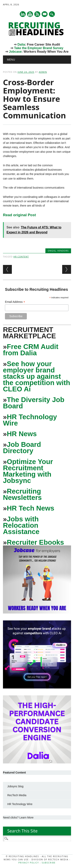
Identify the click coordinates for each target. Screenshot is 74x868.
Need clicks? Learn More (18, 817)
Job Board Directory (22, 448)
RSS (37, 14)
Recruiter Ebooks (35, 542)
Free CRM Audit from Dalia (31, 350)
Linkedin (23, 14)
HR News (22, 434)
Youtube (30, 14)
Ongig (52, 251)
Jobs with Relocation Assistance (21, 525)
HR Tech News (30, 508)
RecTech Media (17, 795)
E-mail (45, 14)
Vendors (63, 251)
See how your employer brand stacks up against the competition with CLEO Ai (37, 376)
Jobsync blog (15, 786)
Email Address (15, 302)
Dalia (21, 44)
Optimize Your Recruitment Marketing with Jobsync (28, 471)
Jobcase (15, 52)
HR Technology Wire (30, 420)
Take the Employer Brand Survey (39, 48)
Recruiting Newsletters (22, 494)
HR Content (21, 257)
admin (43, 72)
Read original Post (19, 215)
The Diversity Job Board (34, 403)
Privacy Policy (29, 863)
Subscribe (49, 863)
